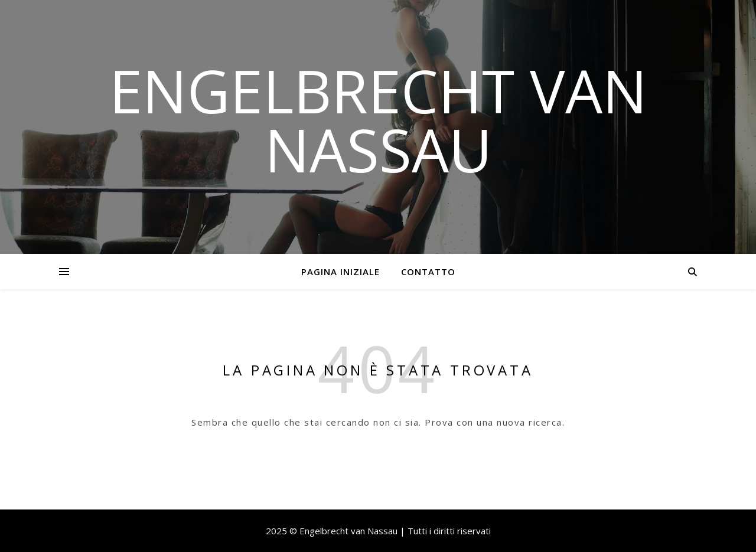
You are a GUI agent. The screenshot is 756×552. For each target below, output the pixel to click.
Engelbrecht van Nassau (378, 120)
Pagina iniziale (340, 272)
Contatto (428, 272)
